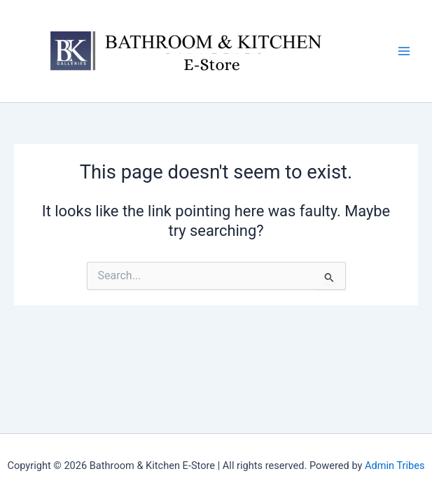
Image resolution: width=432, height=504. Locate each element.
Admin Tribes (395, 465)
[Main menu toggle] (404, 51)
